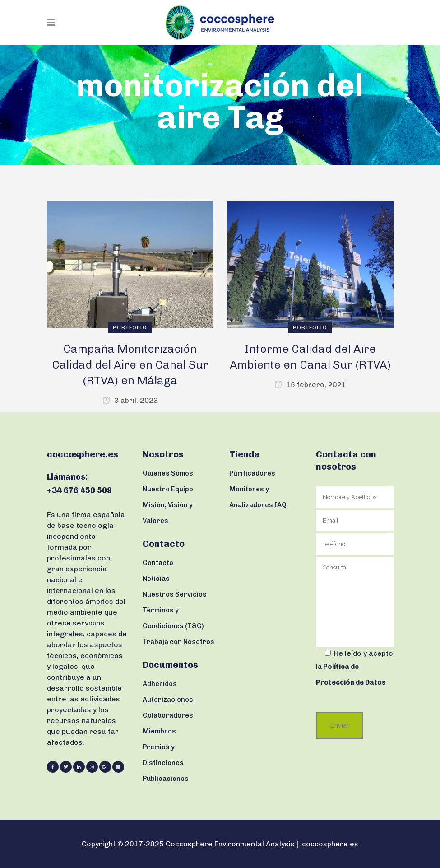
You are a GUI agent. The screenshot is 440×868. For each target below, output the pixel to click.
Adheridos (160, 684)
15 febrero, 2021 (310, 385)
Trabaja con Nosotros (178, 642)
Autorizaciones (168, 700)
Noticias (156, 579)
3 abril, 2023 (130, 400)
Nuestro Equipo (168, 489)
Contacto (158, 563)
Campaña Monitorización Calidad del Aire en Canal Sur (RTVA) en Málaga (130, 364)
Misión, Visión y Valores (168, 513)
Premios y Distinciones (163, 755)
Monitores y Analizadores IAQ (258, 497)
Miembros (159, 731)
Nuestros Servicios (175, 594)
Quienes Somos (168, 473)
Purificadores (252, 473)
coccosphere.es (330, 844)
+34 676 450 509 (79, 490)
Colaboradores (168, 715)
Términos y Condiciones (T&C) (173, 618)
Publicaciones (166, 779)
